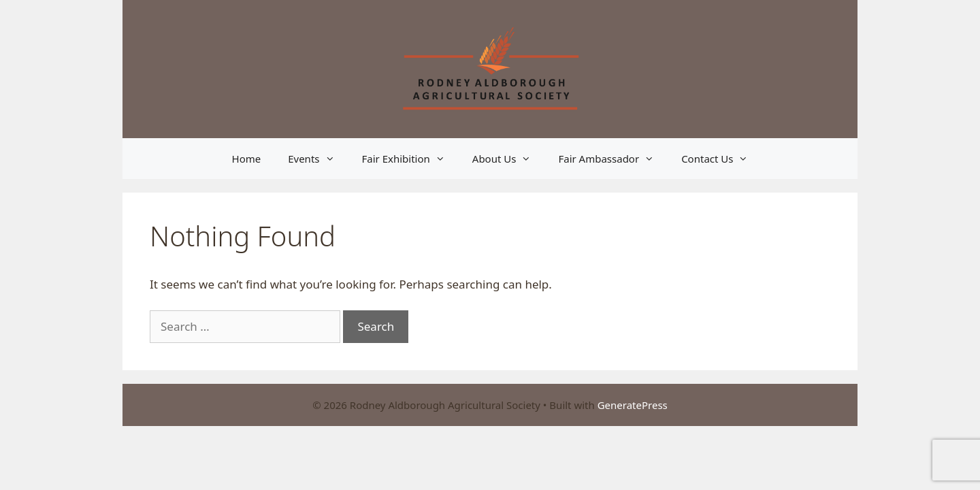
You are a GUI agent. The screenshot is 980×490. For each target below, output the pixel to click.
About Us (509, 159)
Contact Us (721, 159)
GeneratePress (633, 405)
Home (247, 159)
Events (318, 159)
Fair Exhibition (410, 159)
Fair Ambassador (613, 159)
